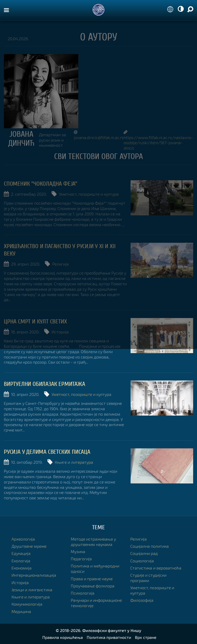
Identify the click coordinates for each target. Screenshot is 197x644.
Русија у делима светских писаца (47, 452)
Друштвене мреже (29, 546)
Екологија (21, 561)
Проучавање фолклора (93, 586)
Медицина (21, 611)
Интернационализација (34, 575)
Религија (61, 264)
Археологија (23, 539)
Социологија (142, 561)
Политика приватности (109, 637)
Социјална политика (150, 546)
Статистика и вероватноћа (156, 568)
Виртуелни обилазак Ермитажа (45, 384)
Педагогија (81, 559)
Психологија (83, 593)
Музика (78, 551)
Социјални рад (144, 553)
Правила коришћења (63, 637)
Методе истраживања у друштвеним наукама (93, 542)
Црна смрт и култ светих (35, 321)
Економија (22, 568)
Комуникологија (27, 604)
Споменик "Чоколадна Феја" (41, 184)
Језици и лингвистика (32, 590)
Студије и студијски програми (148, 578)
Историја (60, 332)
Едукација (21, 553)
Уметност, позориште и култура (89, 194)
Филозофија (142, 600)
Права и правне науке (92, 579)
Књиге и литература (74, 462)
